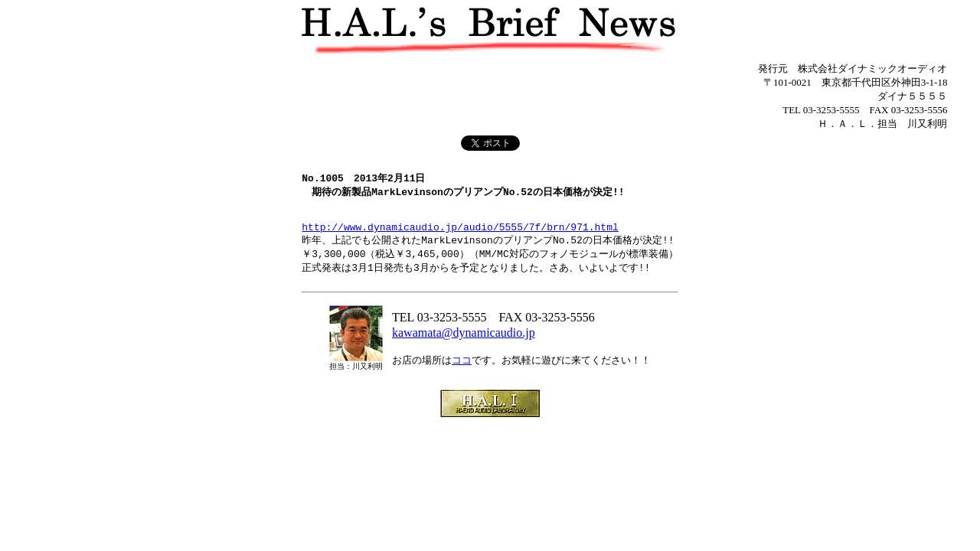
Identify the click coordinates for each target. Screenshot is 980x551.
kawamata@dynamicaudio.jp (464, 348)
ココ (462, 375)
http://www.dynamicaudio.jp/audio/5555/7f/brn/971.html (460, 237)
